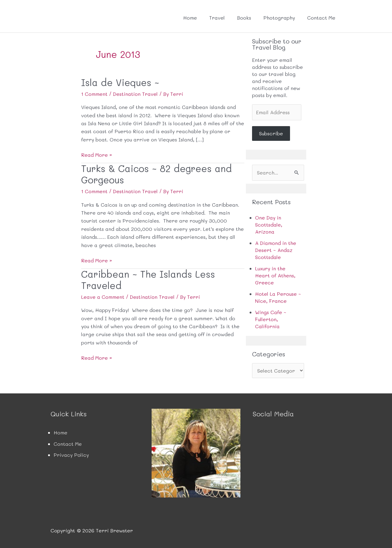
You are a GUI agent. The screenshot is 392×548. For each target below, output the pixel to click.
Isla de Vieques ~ (120, 83)
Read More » (97, 155)
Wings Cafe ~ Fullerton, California (271, 319)
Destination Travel (135, 94)
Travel (217, 18)
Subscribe (271, 133)
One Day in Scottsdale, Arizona (269, 225)
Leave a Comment (103, 297)
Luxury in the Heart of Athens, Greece (275, 275)
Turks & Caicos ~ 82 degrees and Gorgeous (156, 174)
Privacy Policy (71, 455)
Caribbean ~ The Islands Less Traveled (148, 280)
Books (244, 18)
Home (190, 18)
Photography (279, 18)
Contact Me (321, 18)
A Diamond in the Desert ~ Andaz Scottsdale (276, 250)
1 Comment (94, 94)
